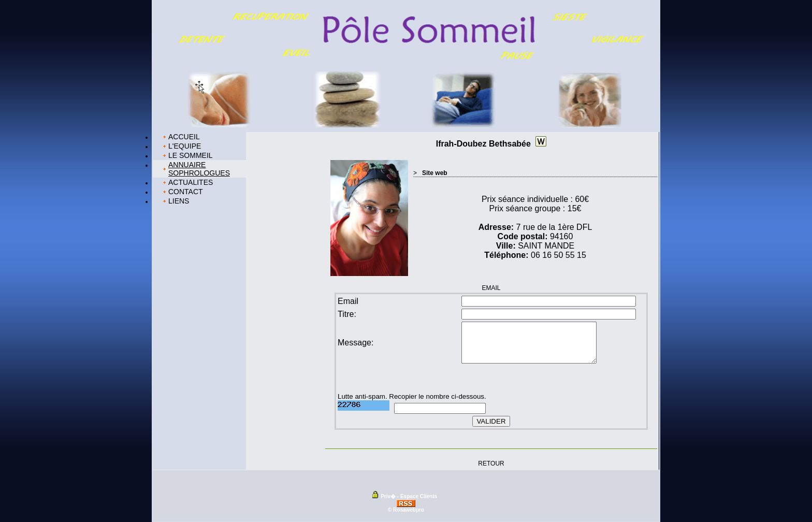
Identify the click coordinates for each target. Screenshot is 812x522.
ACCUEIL (184, 137)
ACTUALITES (191, 182)
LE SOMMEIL (191, 155)
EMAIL (491, 288)
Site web (435, 173)
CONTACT (186, 192)
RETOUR (491, 463)
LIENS (179, 201)
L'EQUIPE (185, 146)
